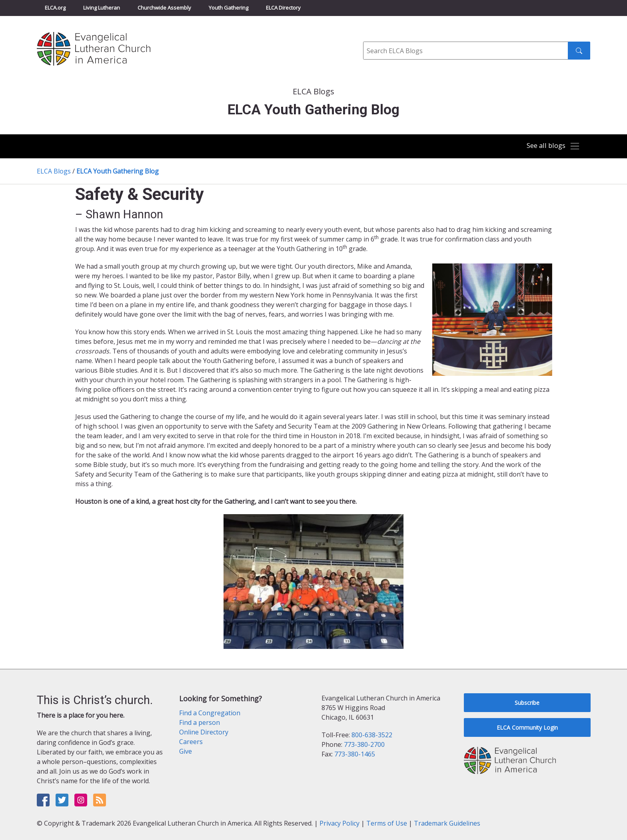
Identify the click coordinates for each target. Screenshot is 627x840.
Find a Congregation (210, 713)
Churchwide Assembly (164, 8)
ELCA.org (55, 8)
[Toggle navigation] (551, 146)
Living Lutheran (102, 8)
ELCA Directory (283, 8)
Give (186, 751)
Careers (191, 742)
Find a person (200, 722)
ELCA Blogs (54, 171)
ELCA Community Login (527, 727)
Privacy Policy (339, 823)
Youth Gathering (229, 8)
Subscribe (527, 703)
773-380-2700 (364, 744)
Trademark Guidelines (447, 823)
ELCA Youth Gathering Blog (118, 171)
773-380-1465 (355, 754)
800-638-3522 (372, 735)
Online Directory (204, 732)
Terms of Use (387, 823)
